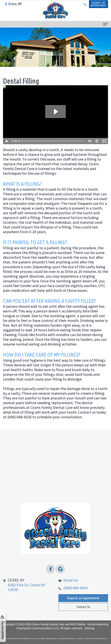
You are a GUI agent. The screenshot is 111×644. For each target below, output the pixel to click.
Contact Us (83, 612)
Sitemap (89, 628)
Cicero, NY (13, 4)
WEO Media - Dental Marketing (89, 624)
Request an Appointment (83, 603)
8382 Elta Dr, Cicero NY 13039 (27, 590)
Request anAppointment (99, 4)
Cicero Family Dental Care (48, 624)
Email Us (71, 586)
